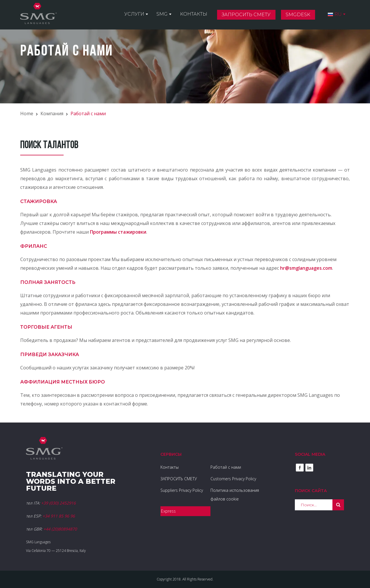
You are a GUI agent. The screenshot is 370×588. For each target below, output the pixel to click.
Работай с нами (226, 467)
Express (168, 511)
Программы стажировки (118, 232)
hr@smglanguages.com (306, 268)
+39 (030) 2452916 (58, 503)
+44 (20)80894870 (60, 529)
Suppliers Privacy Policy (182, 490)
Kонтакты (197, 15)
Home (27, 113)
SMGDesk (300, 15)
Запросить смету (249, 15)
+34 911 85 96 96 (59, 516)
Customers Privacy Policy (233, 479)
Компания (52, 113)
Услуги (141, 15)
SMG (167, 15)
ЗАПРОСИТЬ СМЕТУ (179, 479)
